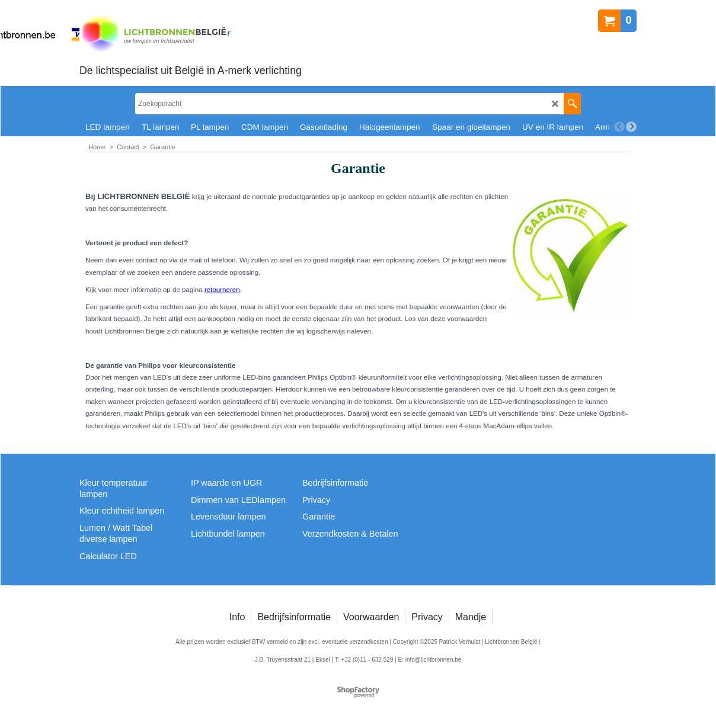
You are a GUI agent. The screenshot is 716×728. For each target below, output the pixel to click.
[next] (631, 127)
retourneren (222, 290)
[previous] (619, 127)
